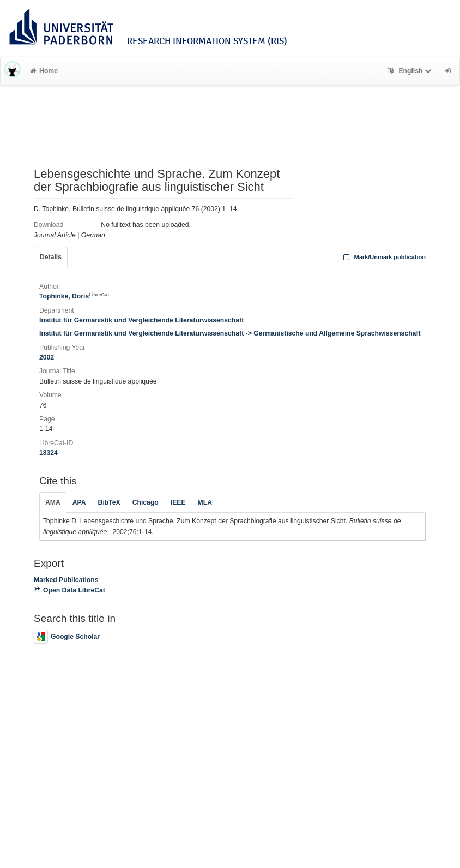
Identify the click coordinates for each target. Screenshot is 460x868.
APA (79, 502)
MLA (205, 502)
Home (44, 71)
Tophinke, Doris (74, 296)
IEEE (178, 502)
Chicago (146, 502)
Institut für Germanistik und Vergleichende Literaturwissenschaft (141, 320)
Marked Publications (66, 580)
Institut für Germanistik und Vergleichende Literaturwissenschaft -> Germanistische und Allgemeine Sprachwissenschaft (230, 333)
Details (51, 257)
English (411, 71)
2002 (47, 357)
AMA (53, 502)
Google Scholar (67, 637)
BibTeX (109, 502)
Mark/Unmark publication (383, 257)
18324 (49, 453)
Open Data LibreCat (69, 590)
